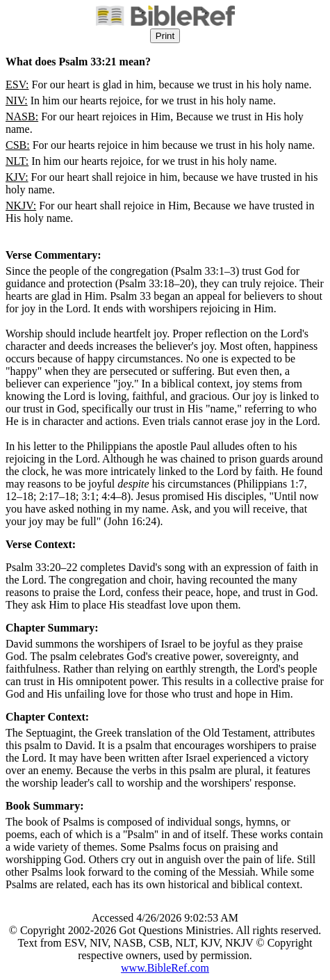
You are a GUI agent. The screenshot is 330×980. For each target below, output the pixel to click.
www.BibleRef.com (165, 968)
